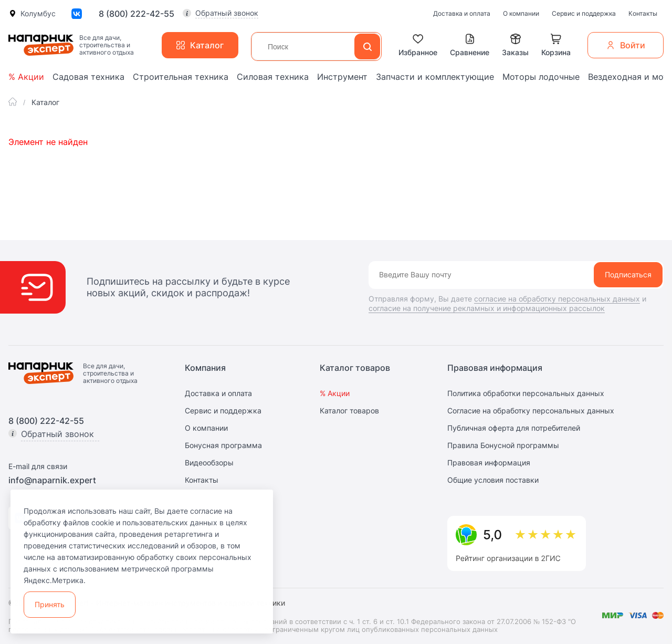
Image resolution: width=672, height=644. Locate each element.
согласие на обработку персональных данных (557, 299)
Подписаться (628, 274)
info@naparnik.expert (52, 480)
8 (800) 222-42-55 (136, 14)
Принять (50, 604)
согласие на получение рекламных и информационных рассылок (487, 308)
